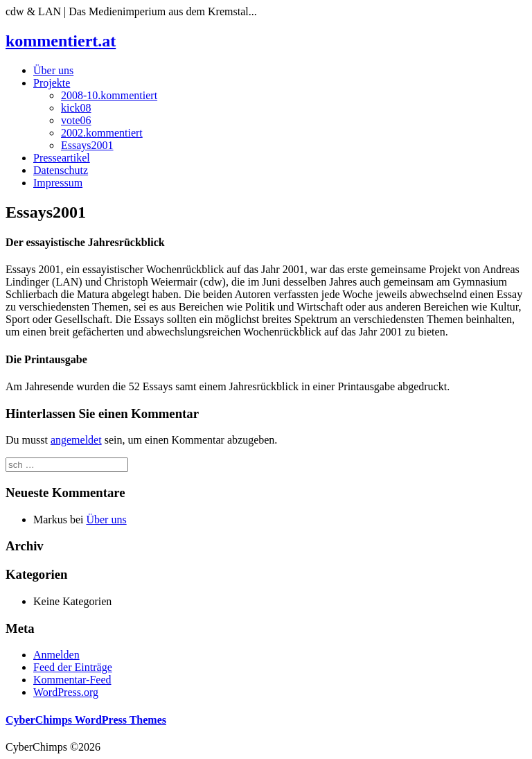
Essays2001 (87, 145)
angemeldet (76, 440)
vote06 (76, 120)
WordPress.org (66, 692)
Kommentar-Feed (72, 680)
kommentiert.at (61, 41)
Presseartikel (62, 158)
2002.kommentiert (102, 133)
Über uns (53, 70)
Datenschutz (61, 170)
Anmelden (56, 655)
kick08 (76, 108)
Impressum (58, 183)
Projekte (52, 83)
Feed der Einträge (73, 667)
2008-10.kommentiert (109, 95)
